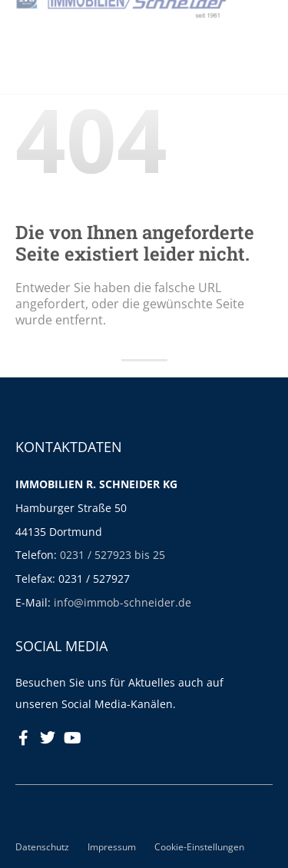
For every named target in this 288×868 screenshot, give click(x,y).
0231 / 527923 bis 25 (113, 555)
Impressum (112, 846)
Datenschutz (42, 846)
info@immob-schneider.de (122, 602)
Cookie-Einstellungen (199, 846)
